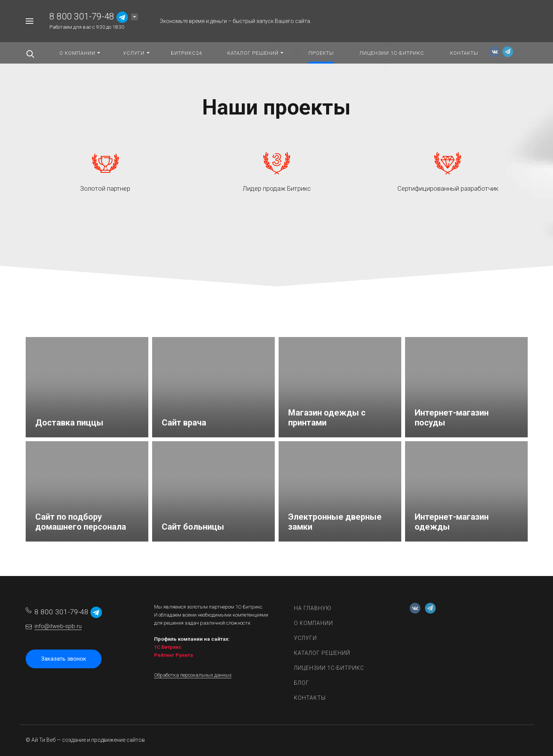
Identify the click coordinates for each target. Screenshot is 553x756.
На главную (313, 608)
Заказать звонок (64, 659)
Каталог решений (322, 653)
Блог (302, 683)
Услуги (305, 638)
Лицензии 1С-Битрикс (329, 668)
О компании (313, 623)
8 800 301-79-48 (82, 17)
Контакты (310, 698)
